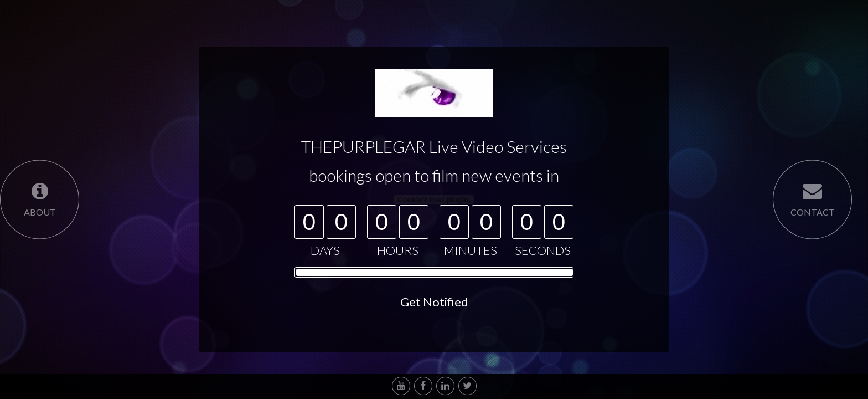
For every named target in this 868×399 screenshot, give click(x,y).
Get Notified (434, 302)
